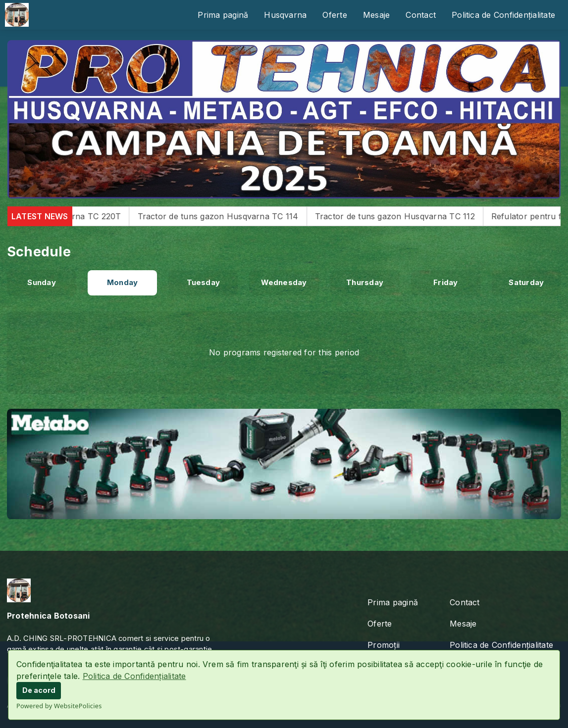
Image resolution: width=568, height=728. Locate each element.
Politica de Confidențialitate (134, 676)
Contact (421, 15)
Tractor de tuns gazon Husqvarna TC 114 (230, 216)
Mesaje (376, 15)
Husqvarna (285, 15)
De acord (39, 690)
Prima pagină (223, 15)
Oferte (335, 15)
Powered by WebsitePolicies (59, 706)
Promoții (384, 645)
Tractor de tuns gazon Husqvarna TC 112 (407, 216)
